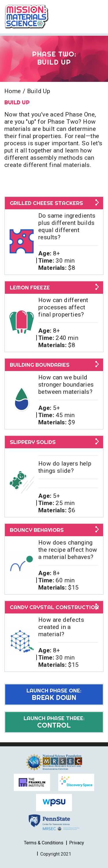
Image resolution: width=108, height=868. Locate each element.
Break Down (54, 694)
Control (54, 722)
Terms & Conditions (44, 843)
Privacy (77, 843)
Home (13, 91)
